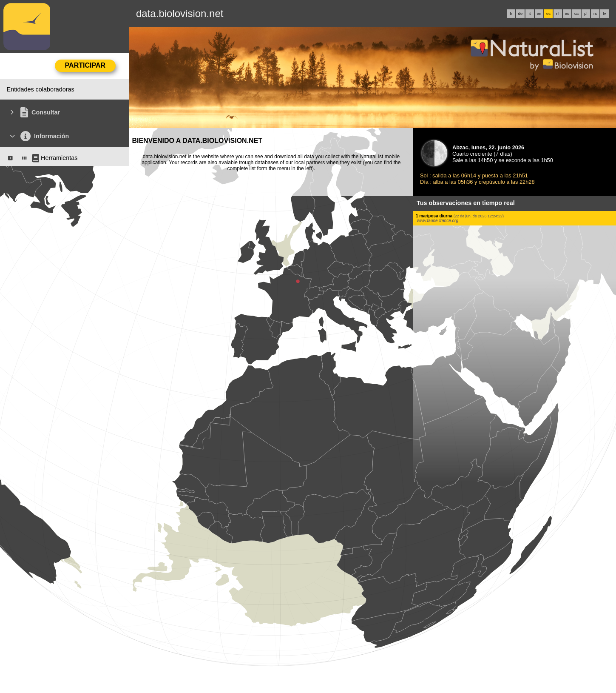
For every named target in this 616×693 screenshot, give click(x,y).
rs (595, 14)
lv (605, 14)
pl (586, 14)
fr (511, 14)
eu (567, 14)
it (530, 14)
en (539, 14)
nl (558, 14)
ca (576, 14)
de (520, 14)
